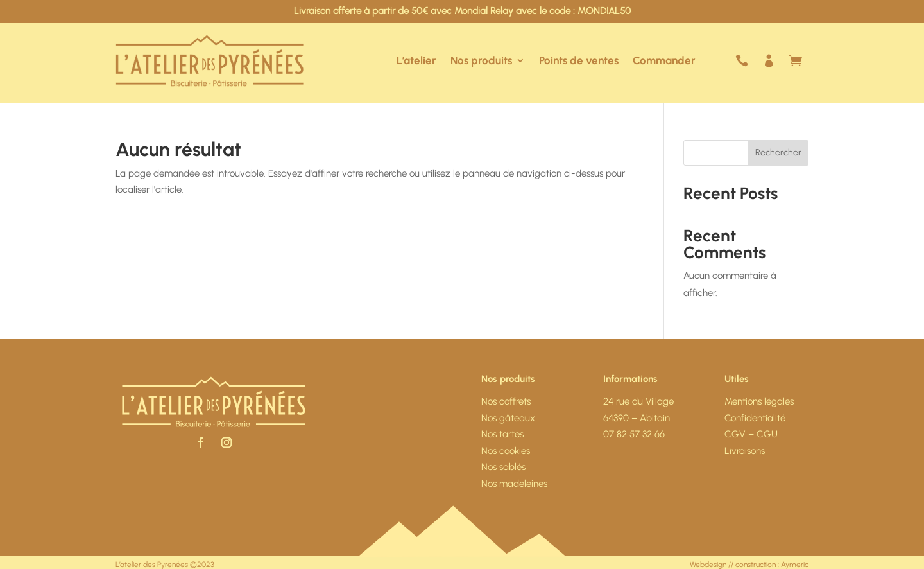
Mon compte (775, 61)
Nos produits (481, 60)
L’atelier (416, 60)
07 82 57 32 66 (634, 434)
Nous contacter (748, 61)
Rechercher (778, 153)
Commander (664, 60)
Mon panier (802, 61)
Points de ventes (579, 60)
